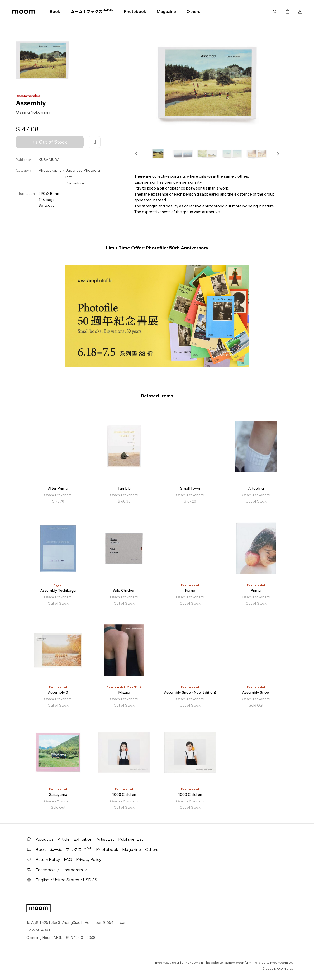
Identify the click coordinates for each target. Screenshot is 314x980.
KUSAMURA (49, 160)
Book (55, 11)
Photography (50, 170)
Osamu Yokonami (33, 112)
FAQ (68, 860)
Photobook (135, 11)
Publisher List (131, 839)
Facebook (48, 870)
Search (275, 12)
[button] (137, 154)
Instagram (76, 870)
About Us (45, 839)
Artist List (105, 839)
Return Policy (48, 860)
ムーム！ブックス (92, 11)
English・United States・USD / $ (66, 880)
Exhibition (83, 839)
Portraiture (75, 183)
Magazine (166, 11)
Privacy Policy (89, 860)
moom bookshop (24, 12)
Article (64, 839)
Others (193, 11)
